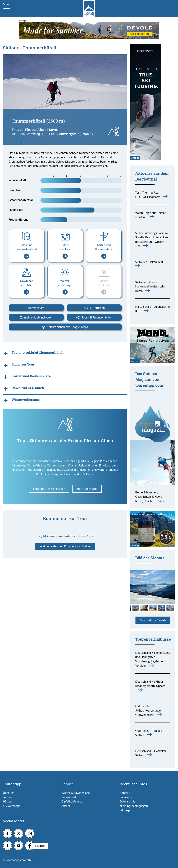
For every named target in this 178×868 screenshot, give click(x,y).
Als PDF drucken (94, 308)
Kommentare (36, 308)
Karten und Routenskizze (104, 251)
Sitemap (125, 810)
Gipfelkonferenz (72, 801)
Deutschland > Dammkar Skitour (151, 753)
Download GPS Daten (26, 287)
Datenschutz (127, 801)
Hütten (7, 801)
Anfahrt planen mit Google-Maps (65, 327)
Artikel (66, 806)
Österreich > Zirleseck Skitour (149, 733)
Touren (7, 797)
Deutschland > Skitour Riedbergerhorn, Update (150, 684)
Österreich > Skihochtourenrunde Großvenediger (148, 710)
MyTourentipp (12, 806)
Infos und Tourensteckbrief (27, 251)
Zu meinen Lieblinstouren (36, 317)
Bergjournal (69, 797)
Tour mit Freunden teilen (94, 318)
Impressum (127, 797)
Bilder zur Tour (65, 251)
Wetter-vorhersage (65, 287)
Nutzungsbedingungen (134, 806)
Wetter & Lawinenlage (76, 793)
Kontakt (125, 793)
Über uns (9, 793)
